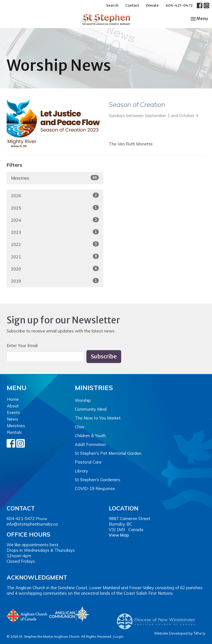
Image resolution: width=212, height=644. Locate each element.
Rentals (14, 432)
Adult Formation (90, 444)
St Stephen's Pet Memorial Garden (108, 453)
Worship (83, 400)
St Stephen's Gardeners (98, 480)
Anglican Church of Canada (27, 615)
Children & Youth (90, 436)
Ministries (55, 178)
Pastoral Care (88, 462)
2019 (55, 281)
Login (119, 636)
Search (112, 5)
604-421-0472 (179, 5)
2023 (55, 232)
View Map (119, 535)
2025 (55, 208)
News (13, 419)
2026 (55, 195)
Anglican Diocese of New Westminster (158, 619)
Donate (152, 5)
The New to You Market (98, 418)
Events (14, 412)
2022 (55, 244)
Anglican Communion (69, 614)
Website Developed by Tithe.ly (180, 633)
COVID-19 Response (95, 489)
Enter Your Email (22, 346)
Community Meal (91, 409)
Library (81, 471)
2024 (55, 220)
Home (13, 399)
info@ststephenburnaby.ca (32, 524)
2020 (55, 269)
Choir (80, 427)
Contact (132, 5)
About (13, 406)
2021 (55, 257)
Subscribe (104, 356)
